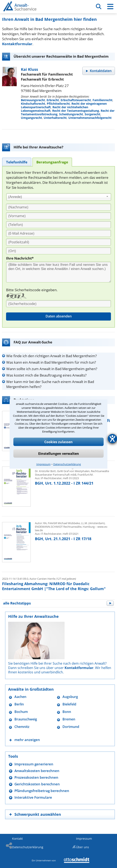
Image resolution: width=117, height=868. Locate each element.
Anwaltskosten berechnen (37, 771)
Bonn (67, 712)
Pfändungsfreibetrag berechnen (42, 791)
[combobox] (59, 197)
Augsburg (70, 697)
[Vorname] (58, 216)
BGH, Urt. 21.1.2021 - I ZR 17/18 (63, 539)
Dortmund (71, 727)
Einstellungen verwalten (59, 454)
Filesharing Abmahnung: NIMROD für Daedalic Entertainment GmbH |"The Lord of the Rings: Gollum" (54, 586)
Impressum (43, 464)
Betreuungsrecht (33, 100)
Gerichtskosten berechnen (37, 784)
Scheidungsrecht (71, 114)
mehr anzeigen (27, 740)
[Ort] (58, 251)
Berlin (19, 704)
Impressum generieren (34, 764)
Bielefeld (69, 704)
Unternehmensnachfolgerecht (90, 118)
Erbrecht (53, 100)
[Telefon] (58, 225)
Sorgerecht (92, 114)
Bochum (21, 712)
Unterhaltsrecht (55, 118)
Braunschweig (26, 719)
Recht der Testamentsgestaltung (76, 111)
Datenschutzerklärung (67, 464)
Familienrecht (102, 100)
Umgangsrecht (31, 118)
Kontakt (17, 839)
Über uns (83, 847)
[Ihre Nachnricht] (58, 272)
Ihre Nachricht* (20, 258)
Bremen (69, 719)
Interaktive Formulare (33, 797)
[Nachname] (58, 207)
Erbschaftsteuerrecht (76, 100)
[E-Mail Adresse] (58, 233)
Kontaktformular (17, 44)
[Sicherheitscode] (58, 304)
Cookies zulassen (58, 442)
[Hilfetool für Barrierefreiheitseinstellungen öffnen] (112, 439)
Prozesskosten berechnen (36, 777)
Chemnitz (22, 727)
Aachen (20, 697)
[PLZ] (58, 242)
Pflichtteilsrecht (58, 104)
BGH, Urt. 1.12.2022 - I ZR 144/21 (64, 483)
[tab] (17, 162)
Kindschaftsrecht (33, 104)
